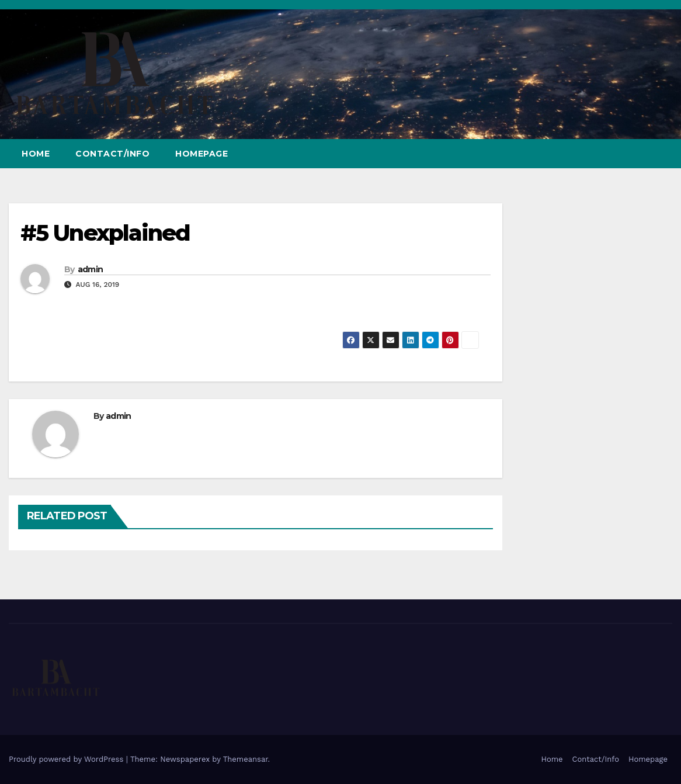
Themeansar (246, 759)
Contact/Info (112, 154)
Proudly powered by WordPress (67, 759)
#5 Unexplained (105, 233)
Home (36, 154)
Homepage (201, 154)
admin (91, 269)
